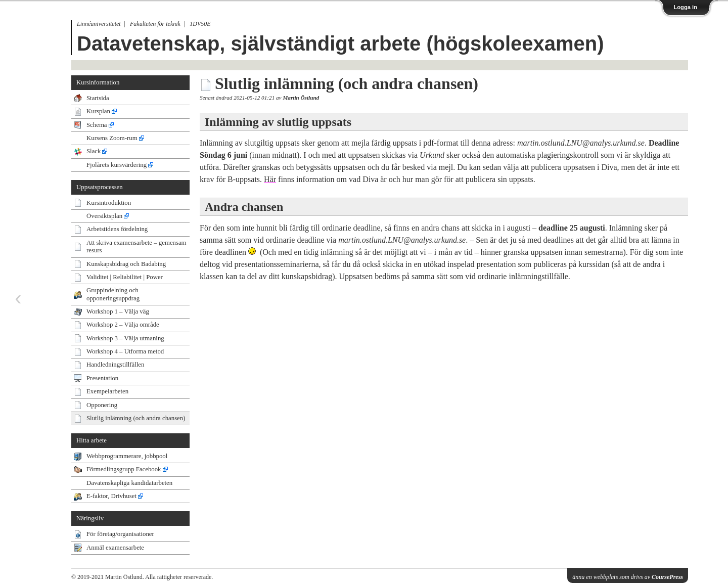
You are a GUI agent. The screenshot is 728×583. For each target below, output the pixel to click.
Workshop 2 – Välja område (123, 325)
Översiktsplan (104, 216)
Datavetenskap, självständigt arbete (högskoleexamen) (340, 43)
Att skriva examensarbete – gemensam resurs (136, 246)
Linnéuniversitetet (99, 24)
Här (270, 179)
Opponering (102, 405)
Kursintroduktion (109, 203)
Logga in (685, 7)
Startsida (98, 98)
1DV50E (200, 24)
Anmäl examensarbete (115, 548)
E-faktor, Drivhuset (111, 496)
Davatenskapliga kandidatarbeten (129, 483)
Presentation (102, 378)
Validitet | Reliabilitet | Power (125, 277)
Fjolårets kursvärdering (117, 165)
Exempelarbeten (107, 391)
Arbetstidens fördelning (117, 229)
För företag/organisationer (120, 534)
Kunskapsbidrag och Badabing (126, 264)
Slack (94, 151)
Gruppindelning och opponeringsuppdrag (113, 294)
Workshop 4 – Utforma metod (125, 351)
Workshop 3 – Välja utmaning (125, 338)
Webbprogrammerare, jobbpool (127, 456)
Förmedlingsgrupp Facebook (124, 469)
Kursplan (98, 111)
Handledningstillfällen (115, 365)
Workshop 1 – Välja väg (118, 311)
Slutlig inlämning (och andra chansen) (136, 418)
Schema (97, 125)
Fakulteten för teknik (155, 24)
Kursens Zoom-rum (112, 138)
